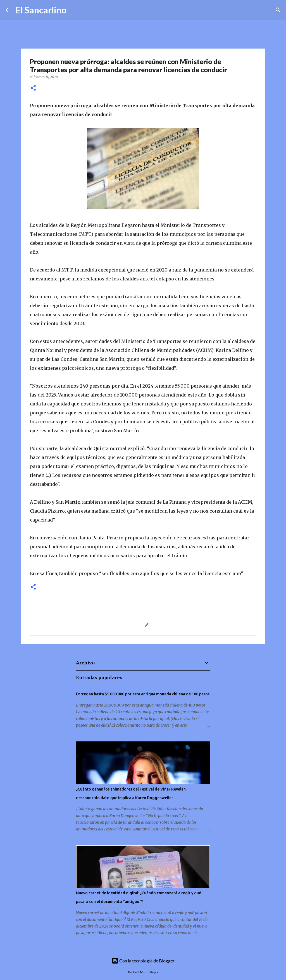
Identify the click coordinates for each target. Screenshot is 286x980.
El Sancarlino (41, 10)
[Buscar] (74, 10)
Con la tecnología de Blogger (143, 961)
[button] (33, 88)
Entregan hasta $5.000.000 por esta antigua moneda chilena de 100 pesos (143, 694)
